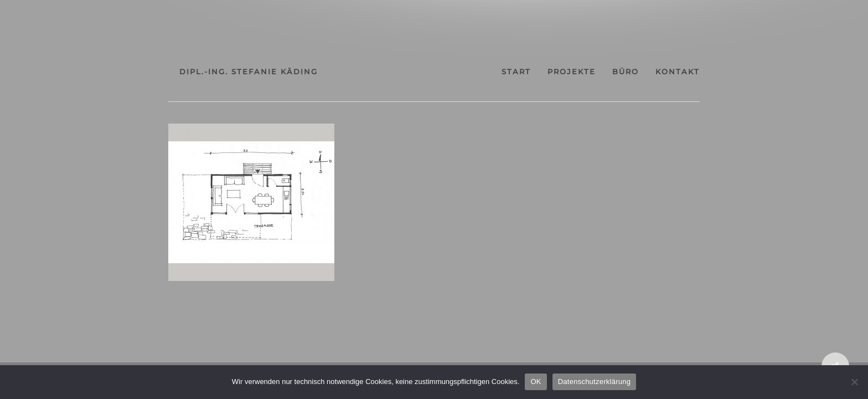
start (525, 72)
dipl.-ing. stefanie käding (210, 71)
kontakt (716, 72)
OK (536, 382)
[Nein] (854, 382)
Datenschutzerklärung (594, 382)
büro (654, 72)
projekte (590, 72)
